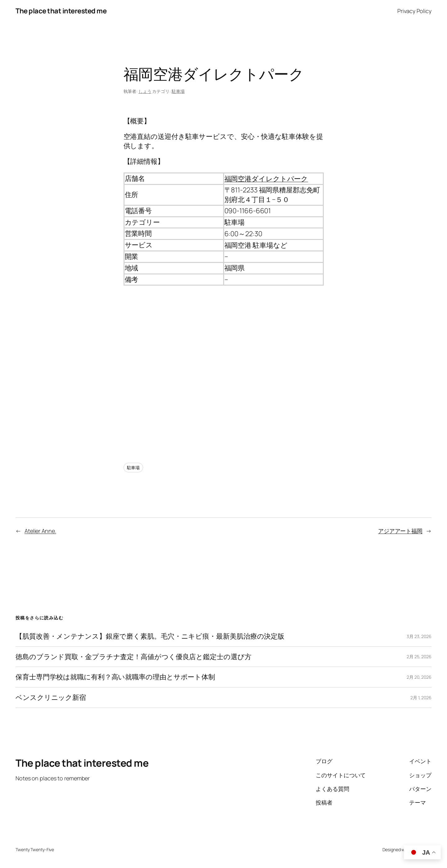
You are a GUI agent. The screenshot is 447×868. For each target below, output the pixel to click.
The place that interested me (61, 11)
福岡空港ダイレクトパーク (266, 179)
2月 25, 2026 (419, 657)
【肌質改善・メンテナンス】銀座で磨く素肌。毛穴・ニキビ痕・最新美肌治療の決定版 (150, 636)
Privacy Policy (414, 11)
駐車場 (178, 91)
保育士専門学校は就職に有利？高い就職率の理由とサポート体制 (115, 677)
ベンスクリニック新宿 (51, 698)
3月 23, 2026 (419, 636)
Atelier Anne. (40, 531)
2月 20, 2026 (419, 677)
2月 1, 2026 (421, 698)
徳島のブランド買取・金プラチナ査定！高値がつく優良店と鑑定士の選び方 (133, 657)
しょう (145, 91)
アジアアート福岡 (400, 531)
